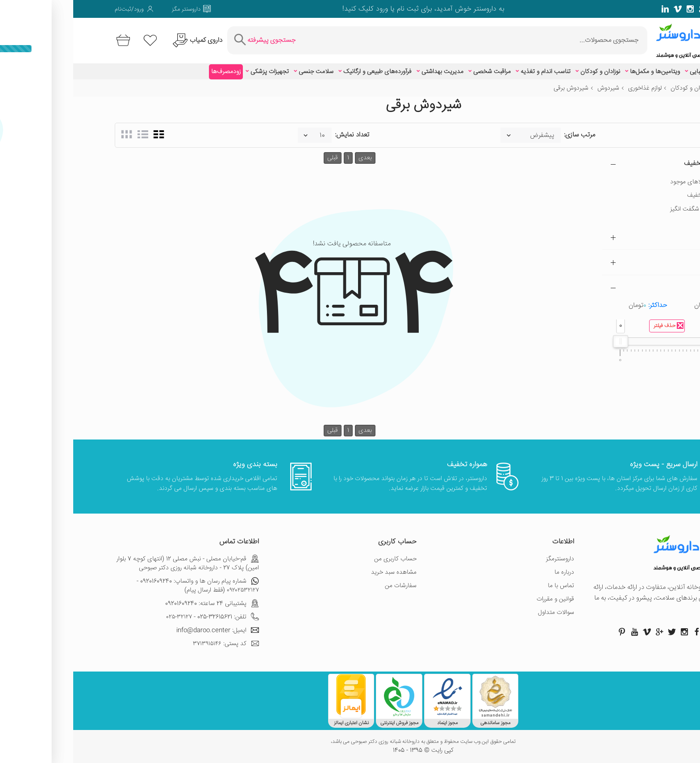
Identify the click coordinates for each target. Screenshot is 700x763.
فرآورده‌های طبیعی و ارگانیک (304, 72)
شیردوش (535, 88)
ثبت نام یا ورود (323, 9)
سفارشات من (327, 586)
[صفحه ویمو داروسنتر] (604, 9)
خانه (653, 88)
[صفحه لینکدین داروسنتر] (592, 9)
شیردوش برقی (498, 88)
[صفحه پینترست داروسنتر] (549, 632)
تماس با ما (488, 586)
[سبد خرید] (48, 40)
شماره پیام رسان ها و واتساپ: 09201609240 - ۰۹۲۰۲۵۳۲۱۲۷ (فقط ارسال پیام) (125, 586)
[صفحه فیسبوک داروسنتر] (654, 9)
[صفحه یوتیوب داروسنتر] (561, 632)
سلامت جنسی (243, 72)
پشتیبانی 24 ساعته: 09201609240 (139, 604)
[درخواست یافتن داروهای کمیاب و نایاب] (123, 40)
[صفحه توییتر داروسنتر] (642, 9)
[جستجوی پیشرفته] (190, 40)
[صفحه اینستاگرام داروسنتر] (611, 632)
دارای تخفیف (629, 195)
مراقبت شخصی (419, 72)
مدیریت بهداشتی (369, 72)
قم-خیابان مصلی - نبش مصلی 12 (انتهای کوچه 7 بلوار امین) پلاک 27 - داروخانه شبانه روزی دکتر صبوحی (115, 564)
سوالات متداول (483, 613)
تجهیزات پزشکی (196, 72)
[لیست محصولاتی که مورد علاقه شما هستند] (77, 40)
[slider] (547, 341)
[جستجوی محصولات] (400, 40)
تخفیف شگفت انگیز (621, 209)
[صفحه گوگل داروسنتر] (629, 9)
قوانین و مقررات (482, 599)
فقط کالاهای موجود (621, 182)
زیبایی (624, 72)
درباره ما (491, 572)
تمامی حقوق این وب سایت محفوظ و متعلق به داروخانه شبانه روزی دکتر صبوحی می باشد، (350, 742)
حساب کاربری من (322, 559)
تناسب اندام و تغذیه (472, 72)
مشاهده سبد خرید (321, 572)
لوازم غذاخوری (572, 88)
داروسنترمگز (487, 559)
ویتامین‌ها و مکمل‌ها (582, 72)
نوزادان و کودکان (527, 72)
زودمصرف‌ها (153, 72)
